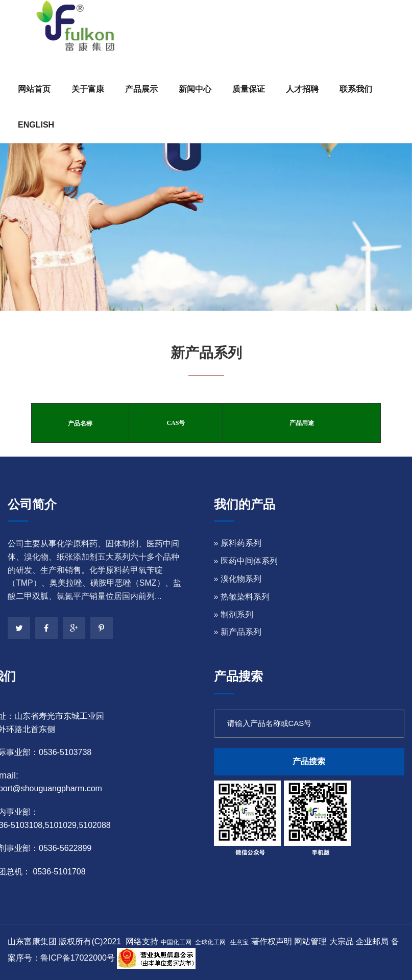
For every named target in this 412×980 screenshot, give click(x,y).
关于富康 (88, 89)
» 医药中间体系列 (246, 561)
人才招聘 (302, 89)
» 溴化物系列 (238, 579)
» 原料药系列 (238, 543)
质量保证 (249, 89)
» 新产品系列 (238, 632)
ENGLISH (36, 125)
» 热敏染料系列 (242, 597)
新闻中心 (195, 89)
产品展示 (141, 89)
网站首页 (34, 89)
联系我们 (356, 89)
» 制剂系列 (234, 614)
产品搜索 (309, 761)
